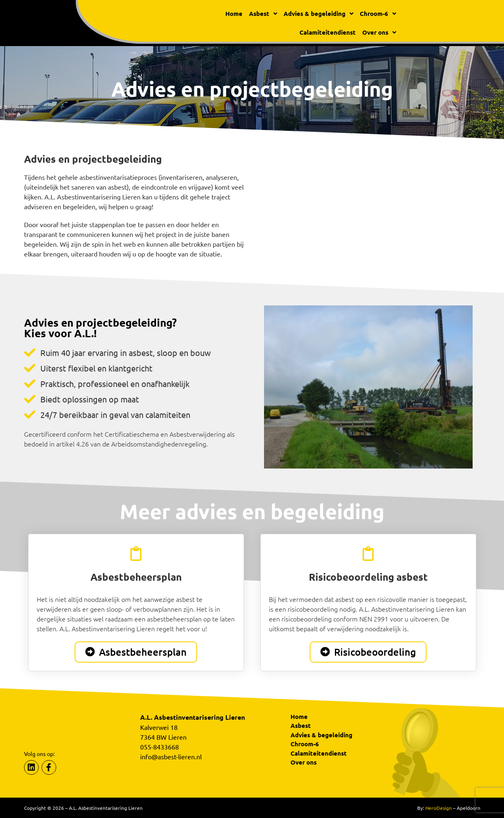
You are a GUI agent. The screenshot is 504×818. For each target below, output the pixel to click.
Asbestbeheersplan (136, 577)
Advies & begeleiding (318, 14)
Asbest (263, 14)
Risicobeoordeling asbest (368, 577)
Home (234, 13)
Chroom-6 (378, 14)
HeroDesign (439, 808)
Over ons (379, 32)
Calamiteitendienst (328, 32)
